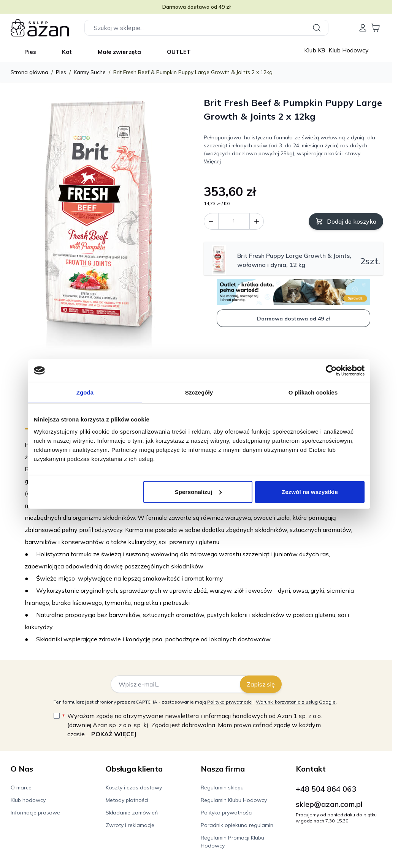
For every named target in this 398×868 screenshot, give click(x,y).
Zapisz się (261, 684)
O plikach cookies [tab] (313, 392)
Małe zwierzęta (119, 52)
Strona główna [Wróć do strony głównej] (29, 72)
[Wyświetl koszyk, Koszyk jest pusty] (376, 28)
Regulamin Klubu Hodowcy (234, 800)
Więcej (212, 161)
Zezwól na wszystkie (310, 492)
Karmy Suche (90, 72)
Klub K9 (316, 50)
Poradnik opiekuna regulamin (237, 825)
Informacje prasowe (35, 813)
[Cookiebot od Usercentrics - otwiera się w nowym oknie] (331, 371)
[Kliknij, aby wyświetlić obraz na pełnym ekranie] (99, 224)
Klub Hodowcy (349, 50)
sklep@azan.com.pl (329, 804)
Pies (30, 52)
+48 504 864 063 (326, 789)
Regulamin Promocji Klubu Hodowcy (232, 842)
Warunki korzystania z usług (287, 702)
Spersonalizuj (198, 492)
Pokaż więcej (114, 734)
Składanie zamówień (132, 813)
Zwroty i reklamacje (130, 825)
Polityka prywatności (230, 702)
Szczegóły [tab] (199, 392)
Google (327, 702)
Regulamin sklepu (222, 788)
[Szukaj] (318, 28)
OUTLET (179, 52)
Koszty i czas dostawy (134, 788)
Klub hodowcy (28, 800)
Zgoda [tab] (85, 392)
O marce (21, 788)
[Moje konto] (363, 28)
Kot (67, 52)
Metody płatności (127, 800)
